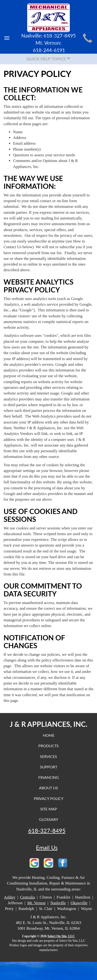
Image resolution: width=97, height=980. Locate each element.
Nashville (58, 903)
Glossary (49, 819)
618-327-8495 (47, 831)
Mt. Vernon (36, 903)
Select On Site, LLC (61, 936)
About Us (48, 788)
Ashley (10, 897)
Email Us (47, 847)
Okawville (79, 903)
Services (48, 756)
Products (48, 746)
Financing (49, 777)
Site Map (49, 809)
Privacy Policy (49, 798)
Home (49, 735)
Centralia (27, 897)
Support (49, 767)
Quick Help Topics (48, 59)
